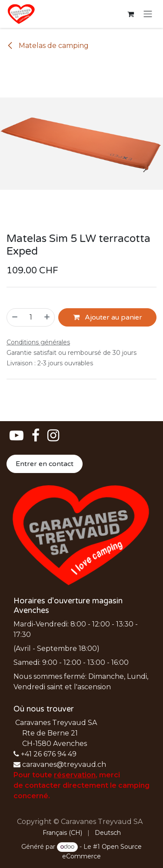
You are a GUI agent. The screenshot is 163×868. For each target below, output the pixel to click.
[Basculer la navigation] (148, 14)
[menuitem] (62, 833)
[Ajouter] (47, 317)
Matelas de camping (48, 46)
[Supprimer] (14, 317)
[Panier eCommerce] (130, 14)
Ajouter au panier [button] (108, 317)
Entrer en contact (45, 464)
